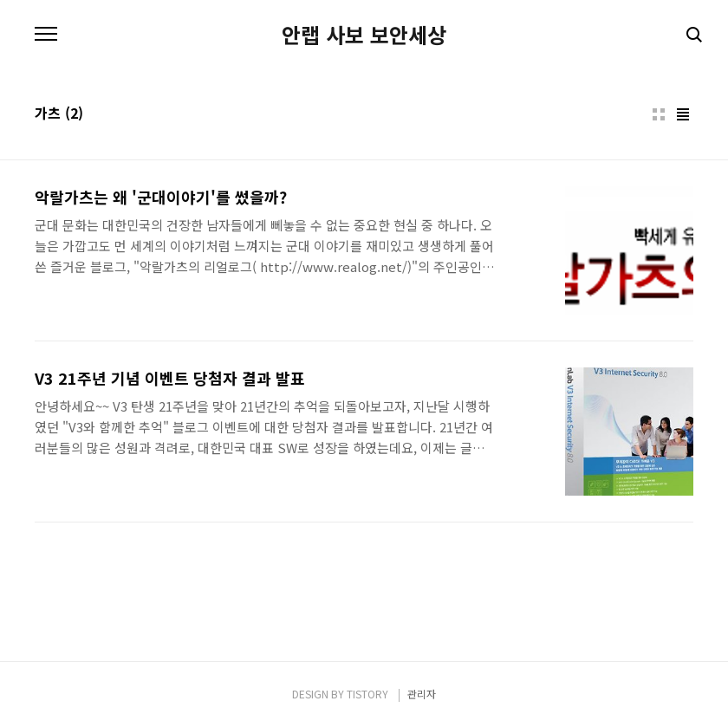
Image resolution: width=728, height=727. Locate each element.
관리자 (422, 694)
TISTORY (367, 694)
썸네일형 (659, 114)
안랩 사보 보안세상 (364, 35)
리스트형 (683, 114)
